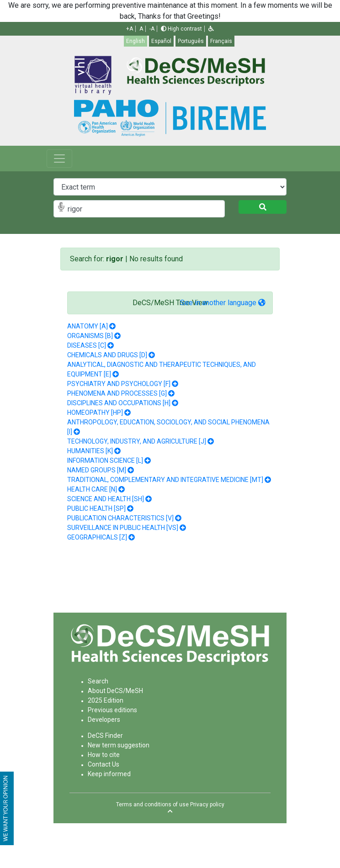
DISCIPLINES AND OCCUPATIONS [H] (119, 403)
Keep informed (109, 774)
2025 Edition (106, 700)
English (135, 41)
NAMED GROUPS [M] (97, 470)
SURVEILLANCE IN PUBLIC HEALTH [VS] (123, 528)
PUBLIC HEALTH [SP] (96, 508)
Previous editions (112, 710)
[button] (211, 29)
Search (98, 681)
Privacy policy (207, 804)
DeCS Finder (105, 736)
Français (221, 41)
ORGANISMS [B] (90, 336)
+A (130, 29)
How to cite (104, 755)
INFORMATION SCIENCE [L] (105, 460)
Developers (104, 720)
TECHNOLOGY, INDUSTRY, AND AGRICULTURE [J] (137, 441)
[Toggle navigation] (59, 159)
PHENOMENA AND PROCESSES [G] (117, 393)
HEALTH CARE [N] (92, 489)
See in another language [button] (223, 303)
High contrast (181, 29)
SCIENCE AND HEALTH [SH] (106, 499)
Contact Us (104, 764)
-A (152, 29)
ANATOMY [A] (88, 326)
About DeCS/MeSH (115, 691)
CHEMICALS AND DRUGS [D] (107, 355)
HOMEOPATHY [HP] (95, 413)
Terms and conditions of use (152, 804)
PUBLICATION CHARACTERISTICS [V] (120, 518)
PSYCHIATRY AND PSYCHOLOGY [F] (119, 384)
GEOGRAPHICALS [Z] (97, 537)
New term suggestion (119, 745)
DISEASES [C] (87, 345)
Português (191, 41)
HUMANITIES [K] (90, 451)
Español (161, 41)
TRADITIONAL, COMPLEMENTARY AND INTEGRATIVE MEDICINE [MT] (165, 480)
